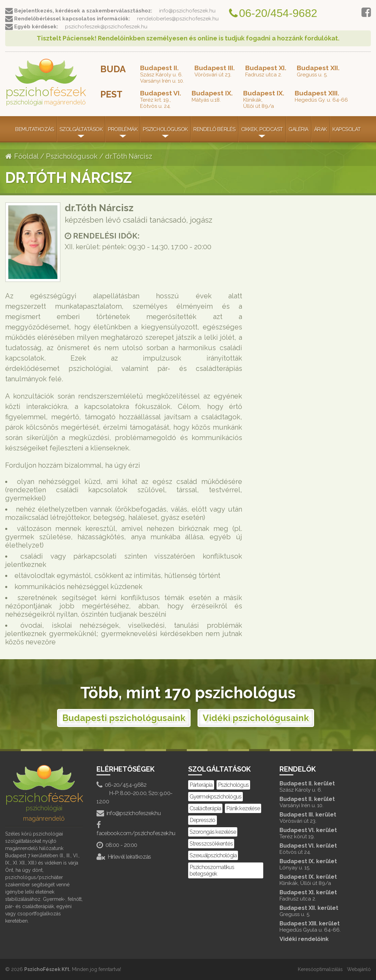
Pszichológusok (165, 129)
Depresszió (203, 820)
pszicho (46, 82)
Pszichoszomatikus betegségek (212, 870)
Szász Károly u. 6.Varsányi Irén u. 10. (162, 74)
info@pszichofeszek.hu (129, 813)
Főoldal (22, 156)
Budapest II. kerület (318, 787)
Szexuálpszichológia (213, 855)
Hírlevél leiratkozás (124, 857)
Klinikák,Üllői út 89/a (264, 99)
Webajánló (359, 969)
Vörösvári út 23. (215, 71)
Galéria (299, 129)
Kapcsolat (347, 129)
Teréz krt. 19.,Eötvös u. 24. (161, 99)
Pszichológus (233, 785)
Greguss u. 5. (318, 71)
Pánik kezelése (243, 808)
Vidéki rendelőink (304, 939)
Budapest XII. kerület (318, 911)
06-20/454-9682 (121, 785)
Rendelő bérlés (214, 129)
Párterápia (201, 785)
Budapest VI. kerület (318, 833)
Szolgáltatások (81, 129)
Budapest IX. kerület (318, 864)
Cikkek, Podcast (262, 129)
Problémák (123, 129)
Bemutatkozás (35, 129)
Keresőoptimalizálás (320, 969)
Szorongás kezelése (213, 832)
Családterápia (205, 808)
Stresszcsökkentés (211, 844)
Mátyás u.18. (212, 96)
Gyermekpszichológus (216, 797)
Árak (320, 129)
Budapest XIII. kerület (318, 927)
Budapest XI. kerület (318, 895)
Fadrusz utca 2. (266, 71)
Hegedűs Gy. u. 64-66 (321, 96)
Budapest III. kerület (318, 818)
